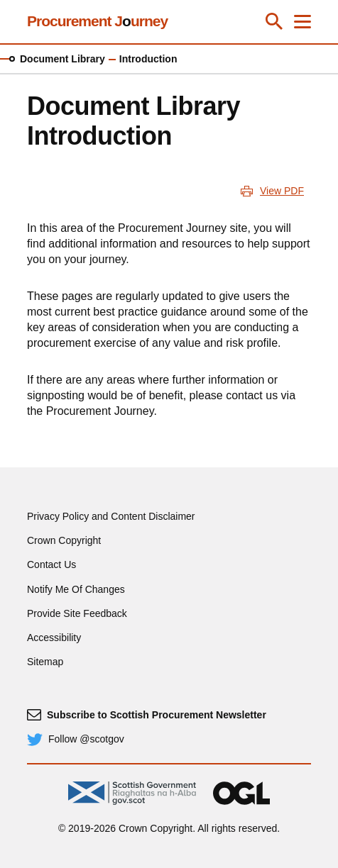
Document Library (62, 59)
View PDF (282, 191)
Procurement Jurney (97, 21)
